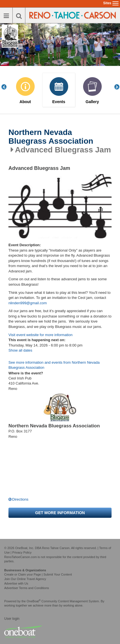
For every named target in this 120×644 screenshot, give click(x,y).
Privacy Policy (22, 552)
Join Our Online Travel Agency (25, 579)
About (25, 102)
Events (59, 102)
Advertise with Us (16, 583)
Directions (20, 499)
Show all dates (20, 350)
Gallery (92, 102)
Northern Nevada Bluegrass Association (51, 137)
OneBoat (34, 601)
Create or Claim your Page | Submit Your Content (38, 574)
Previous (7, 87)
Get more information (60, 513)
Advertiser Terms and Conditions (27, 588)
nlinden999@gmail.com (28, 303)
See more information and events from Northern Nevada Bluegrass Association (54, 365)
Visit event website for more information (40, 335)
